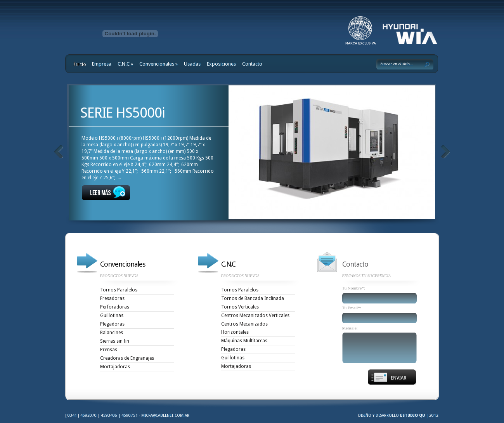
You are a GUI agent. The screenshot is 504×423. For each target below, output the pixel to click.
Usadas (192, 64)
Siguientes (445, 152)
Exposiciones (221, 64)
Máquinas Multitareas (244, 341)
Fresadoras (112, 298)
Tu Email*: (352, 308)
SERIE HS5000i (123, 113)
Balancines (112, 333)
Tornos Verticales (240, 307)
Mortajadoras (115, 367)
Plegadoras (112, 324)
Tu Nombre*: (354, 288)
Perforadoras (115, 307)
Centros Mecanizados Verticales (255, 316)
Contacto (252, 64)
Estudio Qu (412, 415)
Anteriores (58, 152)
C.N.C (125, 64)
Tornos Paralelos (119, 290)
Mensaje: (350, 328)
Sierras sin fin (115, 341)
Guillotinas (112, 316)
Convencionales (158, 64)
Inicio (80, 64)
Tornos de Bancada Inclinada (253, 298)
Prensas (109, 350)
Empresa (102, 64)
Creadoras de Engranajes (127, 358)
